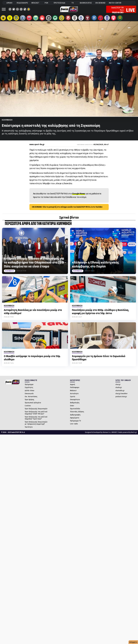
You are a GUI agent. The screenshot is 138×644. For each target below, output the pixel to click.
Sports (73, 399)
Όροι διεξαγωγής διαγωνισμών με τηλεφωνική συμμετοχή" (36, 425)
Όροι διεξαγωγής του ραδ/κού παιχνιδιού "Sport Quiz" (36, 420)
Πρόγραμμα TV (75, 423)
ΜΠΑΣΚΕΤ (35, 3)
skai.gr (118, 387)
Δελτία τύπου (29, 393)
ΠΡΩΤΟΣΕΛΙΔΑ (60, 3)
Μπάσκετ (73, 393)
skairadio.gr (120, 393)
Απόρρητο (133, 642)
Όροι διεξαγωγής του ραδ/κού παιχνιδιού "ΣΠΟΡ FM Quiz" (36, 415)
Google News (79, 196)
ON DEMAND (100, 3)
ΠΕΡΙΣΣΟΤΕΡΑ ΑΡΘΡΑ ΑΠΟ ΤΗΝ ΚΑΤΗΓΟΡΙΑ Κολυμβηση (38, 226)
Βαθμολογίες (75, 405)
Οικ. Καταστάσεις (31, 399)
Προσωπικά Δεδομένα (33, 405)
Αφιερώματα (75, 420)
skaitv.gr (119, 390)
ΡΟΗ (46, 3)
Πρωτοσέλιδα (75, 411)
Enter (72, 408)
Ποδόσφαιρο (75, 390)
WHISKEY (114, 435)
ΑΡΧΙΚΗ (9, 3)
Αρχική (72, 387)
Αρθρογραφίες (75, 417)
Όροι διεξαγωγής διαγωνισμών (36, 411)
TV (73, 3)
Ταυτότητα (29, 429)
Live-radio (74, 426)
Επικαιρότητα (75, 402)
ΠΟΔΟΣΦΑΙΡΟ (22, 3)
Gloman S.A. (107, 435)
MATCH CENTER (115, 3)
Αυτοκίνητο (74, 396)
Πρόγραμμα (29, 387)
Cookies (28, 408)
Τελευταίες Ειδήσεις (77, 414)
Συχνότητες (29, 390)
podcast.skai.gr (121, 399)
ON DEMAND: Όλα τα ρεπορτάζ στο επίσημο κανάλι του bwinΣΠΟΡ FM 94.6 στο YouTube (67, 209)
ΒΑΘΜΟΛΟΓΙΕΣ (86, 3)
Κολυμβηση (7, 122)
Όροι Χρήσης (29, 402)
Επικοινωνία (29, 396)
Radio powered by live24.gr (128, 435)
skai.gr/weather (121, 396)
